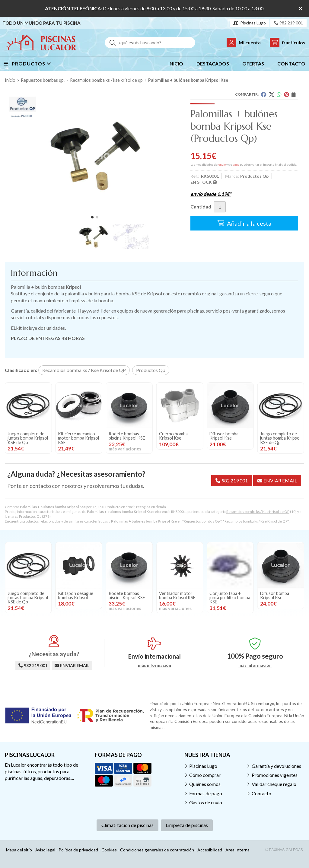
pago (236, 164)
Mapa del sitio (19, 850)
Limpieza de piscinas (187, 825)
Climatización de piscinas (127, 825)
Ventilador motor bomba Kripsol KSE (177, 595)
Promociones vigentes (275, 775)
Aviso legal (45, 850)
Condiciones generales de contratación (157, 850)
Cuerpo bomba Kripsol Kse (22, 436)
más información (154, 665)
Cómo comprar (205, 775)
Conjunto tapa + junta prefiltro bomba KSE (230, 598)
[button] (92, 217)
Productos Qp (30, 516)
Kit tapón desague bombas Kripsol (76, 595)
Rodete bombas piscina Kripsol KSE (228, 436)
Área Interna (237, 850)
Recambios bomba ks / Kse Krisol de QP (258, 512)
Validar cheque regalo (274, 784)
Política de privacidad (78, 850)
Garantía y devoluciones (276, 766)
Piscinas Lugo (203, 766)
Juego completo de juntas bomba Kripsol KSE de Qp (129, 438)
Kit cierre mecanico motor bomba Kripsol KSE (180, 438)
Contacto (261, 793)
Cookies (109, 850)
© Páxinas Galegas (284, 850)
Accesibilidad (210, 850)
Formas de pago (206, 793)
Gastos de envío (206, 802)
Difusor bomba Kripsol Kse (72, 436)
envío (222, 164)
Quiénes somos (205, 784)
